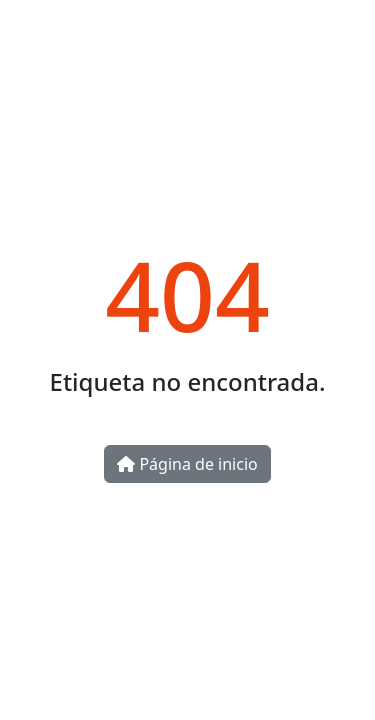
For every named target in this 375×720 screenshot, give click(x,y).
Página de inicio (187, 464)
